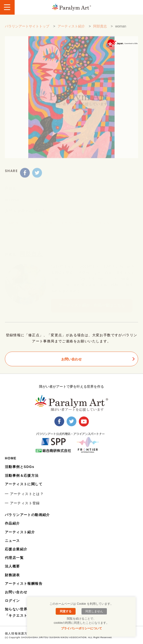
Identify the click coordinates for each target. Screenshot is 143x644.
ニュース (12, 541)
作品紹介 (12, 523)
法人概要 (12, 566)
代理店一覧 (14, 558)
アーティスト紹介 (71, 29)
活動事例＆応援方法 (22, 476)
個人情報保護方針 (18, 634)
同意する (66, 611)
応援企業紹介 (16, 549)
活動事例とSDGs (20, 467)
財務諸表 (12, 575)
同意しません (94, 611)
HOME (11, 458)
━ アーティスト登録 (22, 503)
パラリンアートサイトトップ (27, 29)
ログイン (12, 601)
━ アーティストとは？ (24, 494)
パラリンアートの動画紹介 (27, 515)
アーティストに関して (24, 484)
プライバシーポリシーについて (82, 628)
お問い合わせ (71, 359)
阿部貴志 (100, 29)
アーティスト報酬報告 (24, 584)
